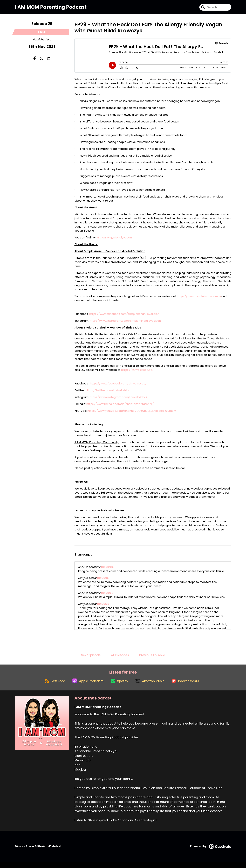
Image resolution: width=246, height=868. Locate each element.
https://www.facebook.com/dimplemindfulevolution (124, 316)
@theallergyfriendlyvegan (114, 240)
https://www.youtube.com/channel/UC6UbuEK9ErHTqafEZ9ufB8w (132, 413)
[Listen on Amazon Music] (151, 686)
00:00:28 (107, 596)
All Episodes (120, 658)
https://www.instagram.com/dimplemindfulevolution (125, 323)
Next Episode (91, 658)
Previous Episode (152, 658)
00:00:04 (107, 570)
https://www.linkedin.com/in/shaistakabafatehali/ (120, 407)
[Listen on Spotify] (119, 686)
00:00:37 (103, 606)
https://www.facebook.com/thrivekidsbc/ (118, 386)
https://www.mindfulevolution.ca (199, 299)
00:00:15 (103, 581)
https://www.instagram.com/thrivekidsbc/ (118, 400)
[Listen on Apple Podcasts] (85, 686)
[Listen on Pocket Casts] (189, 686)
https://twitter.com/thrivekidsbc (108, 393)
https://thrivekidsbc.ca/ (137, 372)
